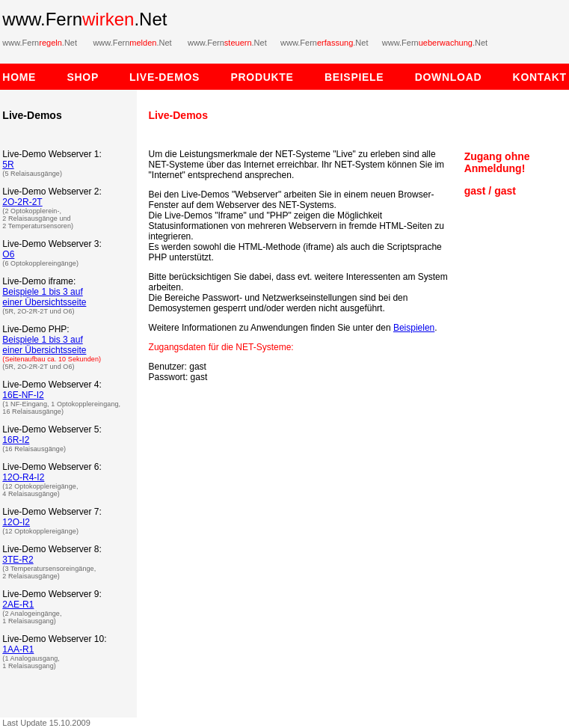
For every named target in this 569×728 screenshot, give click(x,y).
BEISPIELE (370, 77)
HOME (19, 77)
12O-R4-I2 (23, 477)
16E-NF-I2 (23, 395)
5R (8, 165)
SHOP (82, 77)
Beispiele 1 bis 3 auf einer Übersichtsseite (44, 297)
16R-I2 (16, 440)
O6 (8, 254)
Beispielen (414, 328)
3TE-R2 (18, 560)
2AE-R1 (18, 605)
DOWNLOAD (464, 77)
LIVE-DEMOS (180, 77)
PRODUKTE (277, 77)
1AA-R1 (18, 649)
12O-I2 (16, 522)
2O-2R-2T (22, 202)
